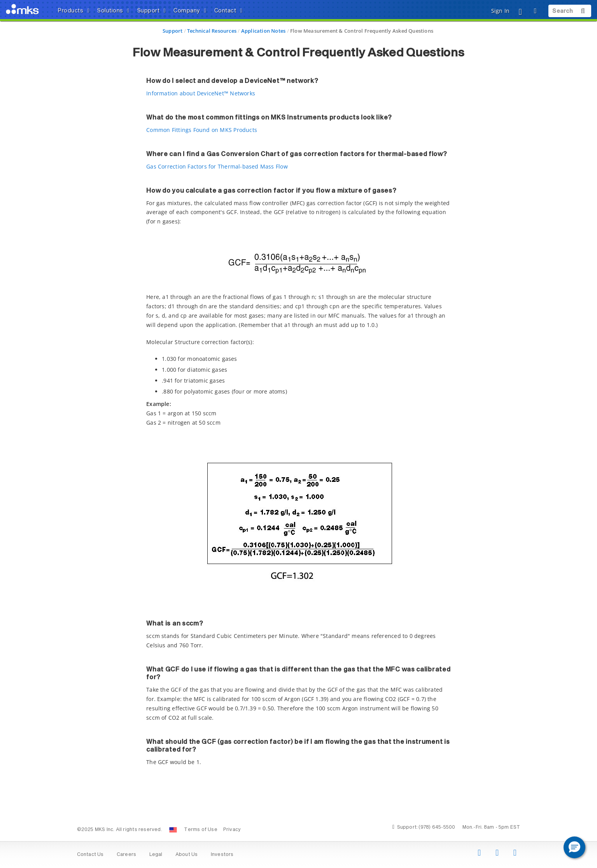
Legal (156, 855)
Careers (126, 855)
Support (172, 31)
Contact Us (90, 855)
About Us (187, 855)
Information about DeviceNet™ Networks (201, 93)
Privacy (232, 830)
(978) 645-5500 (437, 828)
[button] (574, 847)
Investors (222, 855)
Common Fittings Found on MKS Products (202, 130)
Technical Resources (212, 31)
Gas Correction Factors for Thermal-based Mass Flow (217, 166)
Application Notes (263, 31)
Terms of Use (201, 830)
